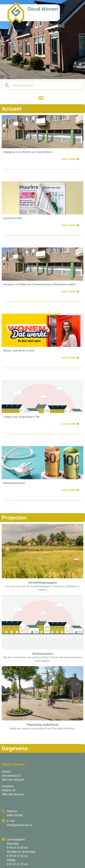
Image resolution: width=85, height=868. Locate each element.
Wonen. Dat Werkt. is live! (19, 351)
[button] (41, 98)
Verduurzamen (42, 654)
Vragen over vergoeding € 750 (21, 417)
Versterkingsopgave (42, 583)
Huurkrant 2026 (13, 218)
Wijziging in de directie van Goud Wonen (28, 152)
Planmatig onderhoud (42, 725)
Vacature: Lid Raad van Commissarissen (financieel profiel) (39, 284)
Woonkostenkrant (14, 483)
